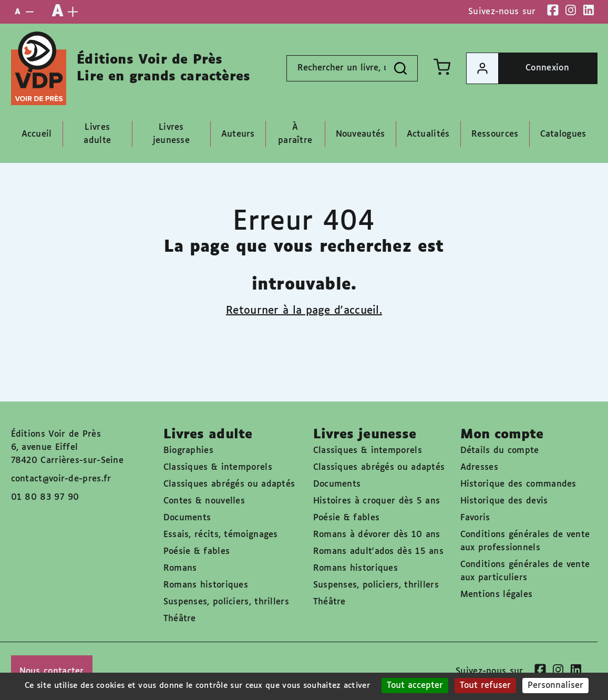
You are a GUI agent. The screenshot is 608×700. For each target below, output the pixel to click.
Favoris (475, 518)
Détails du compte (500, 451)
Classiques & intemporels (218, 467)
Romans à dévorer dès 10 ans (377, 535)
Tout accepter (415, 686)
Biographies (188, 451)
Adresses (479, 467)
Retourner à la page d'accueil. (304, 311)
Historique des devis (504, 501)
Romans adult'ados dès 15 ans (378, 552)
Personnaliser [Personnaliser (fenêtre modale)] (555, 686)
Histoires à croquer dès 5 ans (377, 501)
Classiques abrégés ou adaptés (229, 484)
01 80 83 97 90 (45, 497)
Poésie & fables (197, 552)
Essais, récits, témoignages (221, 535)
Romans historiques (206, 585)
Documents (187, 518)
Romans (180, 568)
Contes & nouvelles (204, 501)
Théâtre (180, 619)
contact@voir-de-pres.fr (61, 479)
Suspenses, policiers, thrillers (226, 602)
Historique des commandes (518, 484)
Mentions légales (497, 595)
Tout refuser (485, 686)
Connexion (518, 68)
